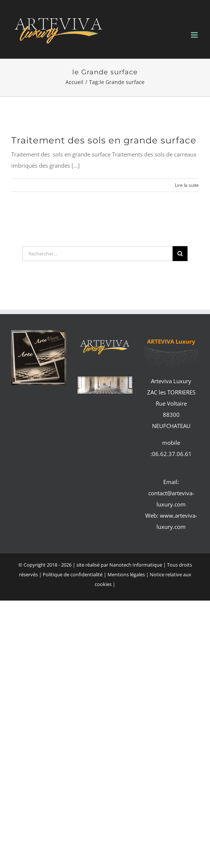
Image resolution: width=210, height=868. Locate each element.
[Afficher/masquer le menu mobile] (195, 35)
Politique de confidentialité (73, 574)
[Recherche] (180, 254)
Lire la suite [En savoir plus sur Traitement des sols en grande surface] (187, 185)
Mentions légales (127, 574)
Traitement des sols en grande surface (104, 140)
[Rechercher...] (98, 254)
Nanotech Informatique (136, 565)
